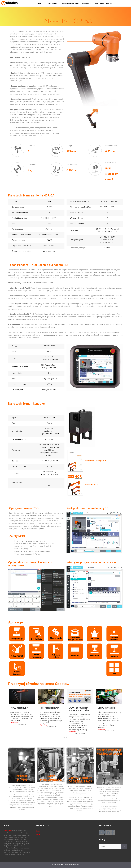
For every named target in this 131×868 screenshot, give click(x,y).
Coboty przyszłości (106, 708)
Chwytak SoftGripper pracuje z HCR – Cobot (79, 709)
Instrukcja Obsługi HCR (96, 461)
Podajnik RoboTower (49, 708)
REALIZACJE (87, 3)
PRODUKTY (41, 3)
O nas (38, 831)
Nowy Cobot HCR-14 (20, 708)
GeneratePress (75, 865)
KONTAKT (109, 3)
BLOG (96, 3)
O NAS (102, 3)
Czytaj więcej (14, 723)
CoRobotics (8, 831)
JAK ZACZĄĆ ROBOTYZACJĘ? (71, 3)
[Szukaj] (124, 847)
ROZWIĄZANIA (55, 3)
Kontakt (38, 834)
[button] (63, 737)
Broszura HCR (92, 485)
